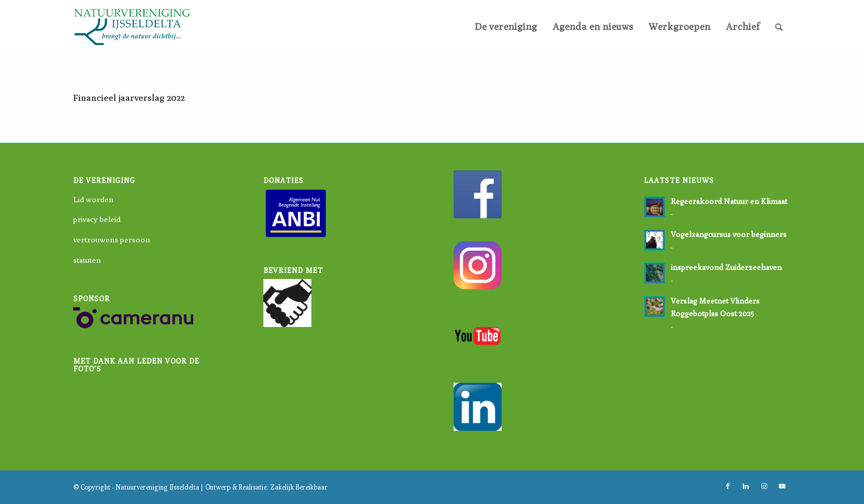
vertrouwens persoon (112, 239)
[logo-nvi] (132, 27)
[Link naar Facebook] (728, 486)
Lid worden (93, 199)
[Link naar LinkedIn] (746, 486)
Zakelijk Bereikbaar (299, 487)
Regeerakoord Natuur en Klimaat (729, 201)
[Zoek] (779, 27)
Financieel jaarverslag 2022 (129, 97)
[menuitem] (506, 27)
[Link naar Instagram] (764, 486)
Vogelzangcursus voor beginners (729, 234)
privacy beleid (97, 219)
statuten (87, 260)
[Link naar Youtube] (782, 486)
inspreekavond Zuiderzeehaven (726, 267)
